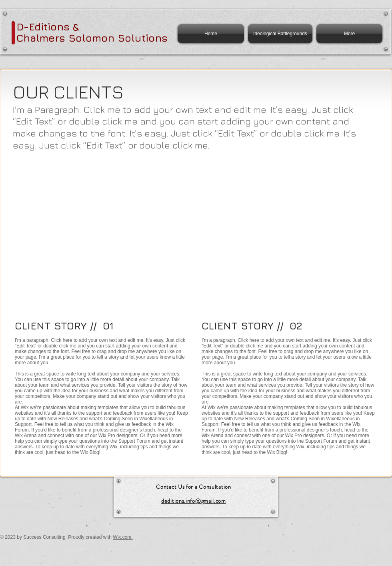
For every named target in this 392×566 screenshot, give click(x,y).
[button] (71, 194)
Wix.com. (123, 537)
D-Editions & (48, 27)
